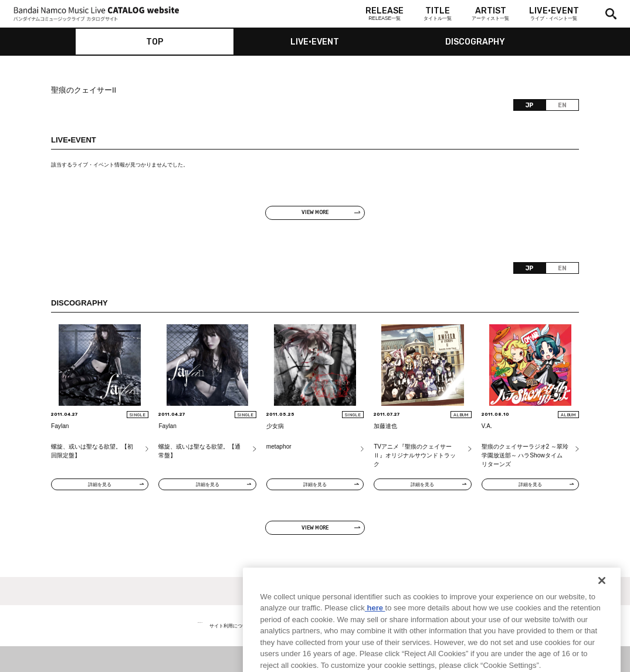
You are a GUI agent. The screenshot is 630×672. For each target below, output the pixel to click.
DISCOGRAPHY (475, 42)
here (375, 628)
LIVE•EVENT (315, 42)
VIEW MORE (315, 212)
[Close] (602, 600)
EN (562, 105)
